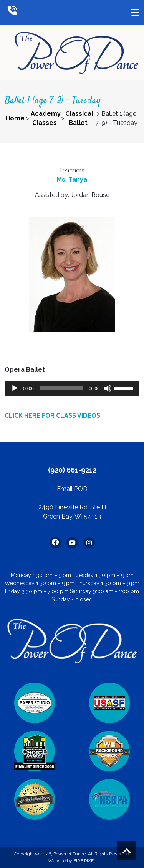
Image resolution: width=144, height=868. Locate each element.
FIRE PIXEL (85, 861)
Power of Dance (70, 854)
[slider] (61, 388)
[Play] (15, 388)
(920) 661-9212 (72, 470)
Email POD (72, 489)
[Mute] (108, 388)
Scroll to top (127, 851)
